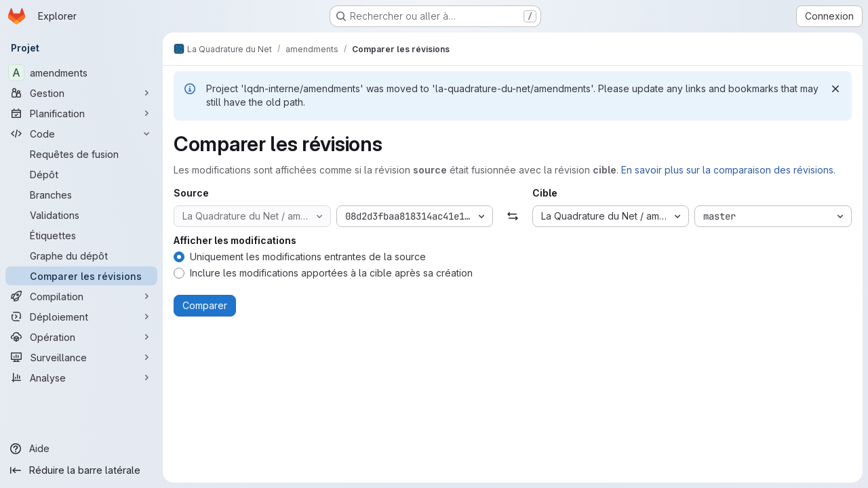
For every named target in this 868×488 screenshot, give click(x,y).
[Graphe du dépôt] (81, 256)
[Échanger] (512, 216)
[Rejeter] (835, 89)
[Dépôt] (81, 174)
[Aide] (81, 449)
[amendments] (81, 73)
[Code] (81, 134)
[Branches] (81, 195)
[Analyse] (81, 378)
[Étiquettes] (81, 235)
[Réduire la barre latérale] (81, 470)
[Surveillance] (81, 357)
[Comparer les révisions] (81, 276)
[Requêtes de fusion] (81, 154)
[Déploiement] (81, 317)
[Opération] (81, 337)
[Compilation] (81, 296)
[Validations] (81, 215)
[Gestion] (81, 93)
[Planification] (81, 113)
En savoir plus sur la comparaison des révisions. (728, 170)
